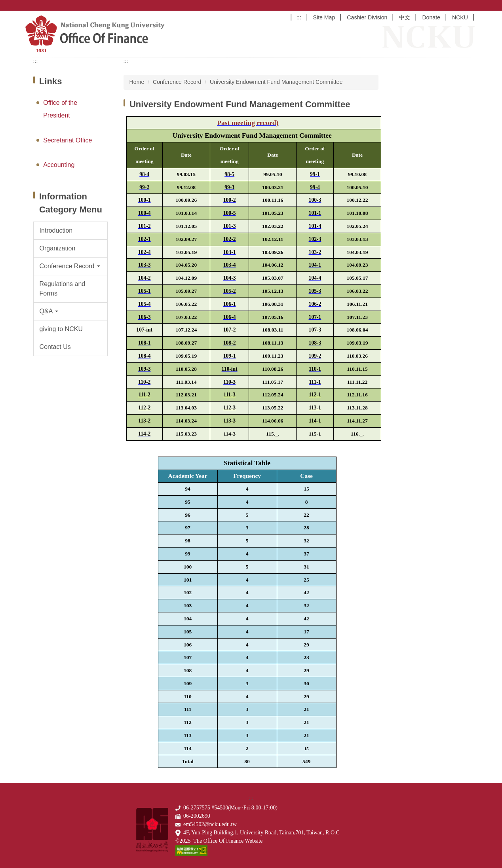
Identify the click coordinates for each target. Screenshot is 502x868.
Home (137, 82)
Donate (431, 17)
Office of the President (60, 109)
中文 (405, 17)
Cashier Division (367, 17)
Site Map (324, 17)
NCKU (460, 17)
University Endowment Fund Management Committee (276, 82)
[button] (71, 266)
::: (299, 17)
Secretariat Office (68, 140)
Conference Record (177, 82)
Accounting (59, 165)
